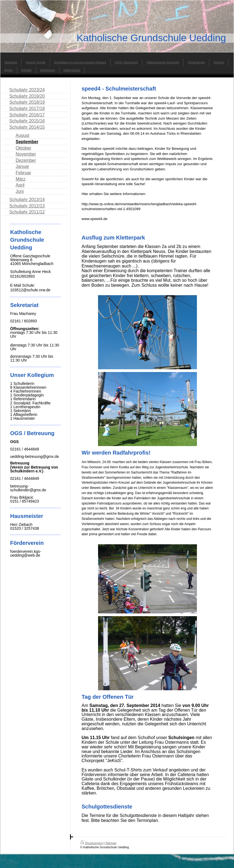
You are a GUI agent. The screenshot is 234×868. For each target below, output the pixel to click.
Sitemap (111, 843)
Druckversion (91, 843)
